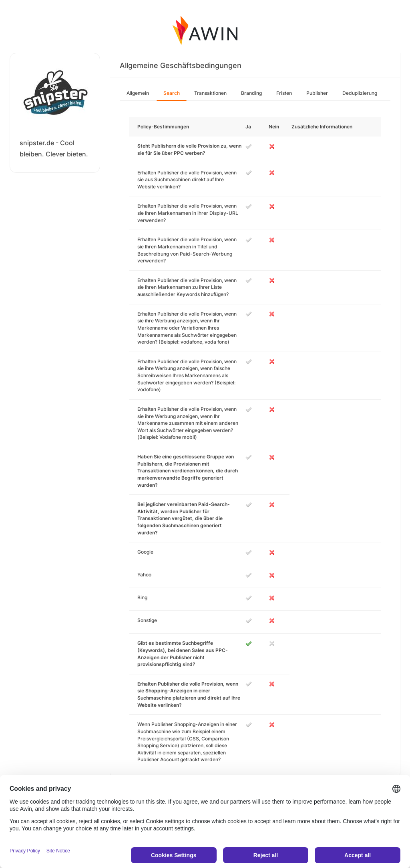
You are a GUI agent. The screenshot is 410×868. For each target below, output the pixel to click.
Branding (251, 93)
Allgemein (138, 93)
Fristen (284, 93)
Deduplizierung (360, 93)
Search (172, 93)
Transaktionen (210, 93)
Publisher (317, 93)
